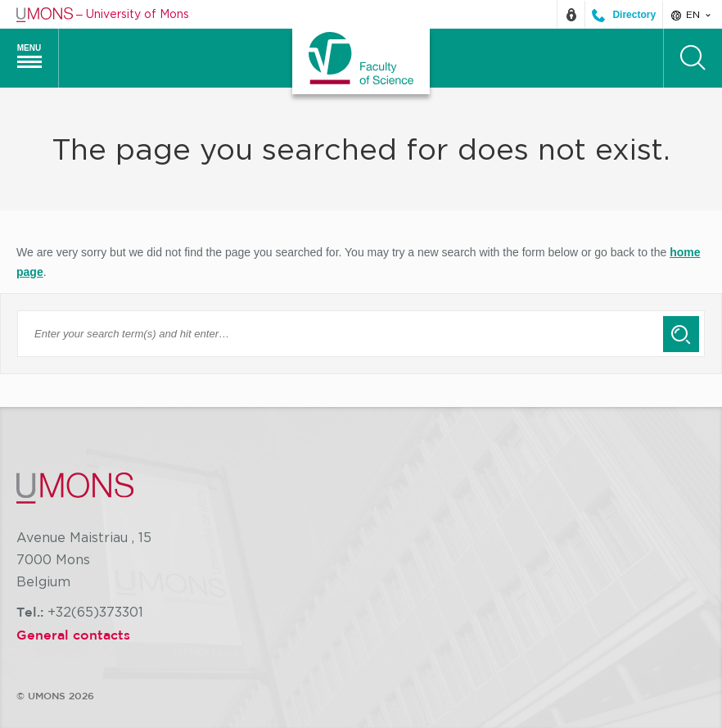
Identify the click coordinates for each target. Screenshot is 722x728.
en (692, 15)
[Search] (693, 58)
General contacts (73, 635)
